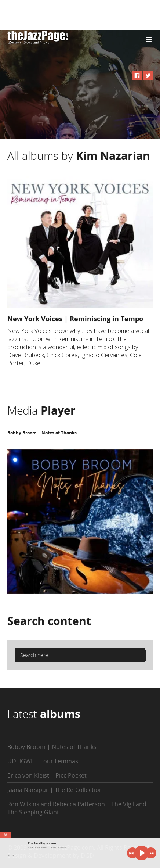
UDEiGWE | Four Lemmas (43, 761)
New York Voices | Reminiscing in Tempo (75, 319)
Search (49, 621)
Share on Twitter (58, 847)
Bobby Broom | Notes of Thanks (42, 433)
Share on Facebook (37, 847)
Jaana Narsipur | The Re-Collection (55, 790)
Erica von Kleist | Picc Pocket (47, 775)
